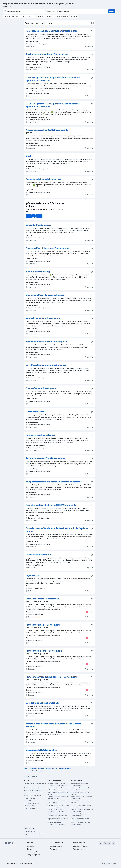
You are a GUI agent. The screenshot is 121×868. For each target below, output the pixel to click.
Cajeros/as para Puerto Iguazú (41, 390)
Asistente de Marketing (38, 273)
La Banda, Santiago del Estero (32, 797)
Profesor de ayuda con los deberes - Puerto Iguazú (51, 679)
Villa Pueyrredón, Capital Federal (33, 790)
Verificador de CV (79, 849)
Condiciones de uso (11, 863)
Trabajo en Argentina (33, 855)
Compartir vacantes (56, 846)
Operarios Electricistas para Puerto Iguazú (47, 250)
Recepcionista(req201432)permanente (46, 460)
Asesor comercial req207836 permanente (47, 130)
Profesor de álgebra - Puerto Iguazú (44, 653)
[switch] (92, 23)
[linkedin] (113, 843)
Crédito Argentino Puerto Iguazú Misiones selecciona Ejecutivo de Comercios (53, 105)
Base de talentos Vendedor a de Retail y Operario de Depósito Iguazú (57, 532)
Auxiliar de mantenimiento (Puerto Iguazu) (47, 54)
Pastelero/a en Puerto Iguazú (40, 437)
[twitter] (109, 843)
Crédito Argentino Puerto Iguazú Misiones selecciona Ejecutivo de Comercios (53, 79)
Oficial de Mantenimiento (39, 556)
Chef (28, 156)
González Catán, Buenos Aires (32, 792)
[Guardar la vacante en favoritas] (92, 31)
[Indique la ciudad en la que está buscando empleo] (63, 11)
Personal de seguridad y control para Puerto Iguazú (52, 31)
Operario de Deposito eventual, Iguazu (45, 297)
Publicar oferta (55, 849)
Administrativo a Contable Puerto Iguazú (46, 343)
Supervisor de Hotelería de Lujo (42, 752)
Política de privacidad (26, 863)
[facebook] (101, 843)
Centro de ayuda (32, 852)
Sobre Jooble (31, 846)
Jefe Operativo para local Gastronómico (46, 367)
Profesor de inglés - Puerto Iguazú (43, 601)
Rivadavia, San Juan (30, 800)
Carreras (30, 849)
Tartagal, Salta (28, 802)
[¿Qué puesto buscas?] (23, 11)
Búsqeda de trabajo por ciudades (33, 836)
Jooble (114, 864)
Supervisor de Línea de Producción (43, 179)
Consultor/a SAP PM (36, 413)
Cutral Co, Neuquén (29, 810)
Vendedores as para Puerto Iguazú (43, 320)
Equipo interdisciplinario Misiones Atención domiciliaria (54, 483)
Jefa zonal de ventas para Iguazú (42, 705)
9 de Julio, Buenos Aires (31, 807)
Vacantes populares (29, 833)
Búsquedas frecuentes (32, 778)
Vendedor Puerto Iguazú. (38, 227)
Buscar (112, 11)
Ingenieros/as (33, 577)
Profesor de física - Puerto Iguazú (43, 627)
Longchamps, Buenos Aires (31, 805)
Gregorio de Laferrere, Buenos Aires (34, 795)
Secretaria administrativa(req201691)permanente (51, 507)
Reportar (89, 46)
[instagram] (105, 843)
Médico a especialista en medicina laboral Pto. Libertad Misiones (54, 727)
